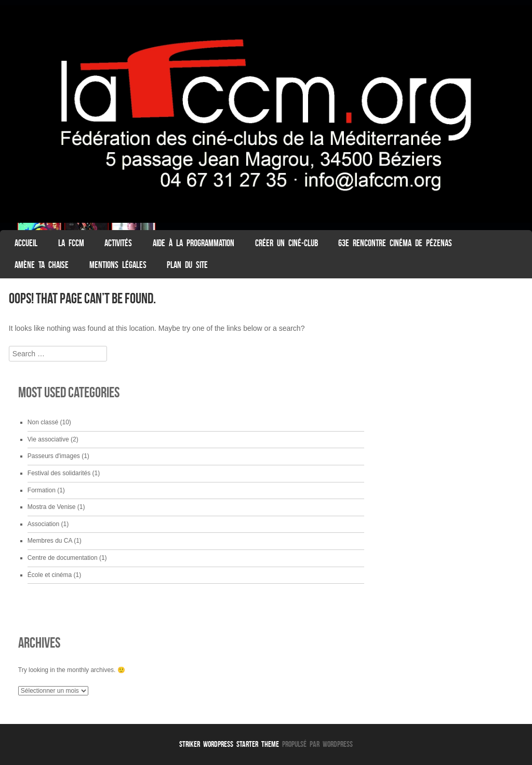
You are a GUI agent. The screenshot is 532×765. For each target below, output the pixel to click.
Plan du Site (187, 265)
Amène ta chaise (42, 265)
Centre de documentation (63, 558)
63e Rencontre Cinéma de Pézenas (395, 243)
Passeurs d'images (54, 456)
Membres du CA (50, 541)
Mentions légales (118, 265)
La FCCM (71, 243)
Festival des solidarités (59, 473)
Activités (118, 243)
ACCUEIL (26, 243)
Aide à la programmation (194, 243)
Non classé (43, 422)
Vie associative (48, 439)
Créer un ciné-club (287, 243)
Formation (42, 490)
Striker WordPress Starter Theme (229, 744)
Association (43, 524)
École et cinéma (50, 575)
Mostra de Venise (52, 507)
